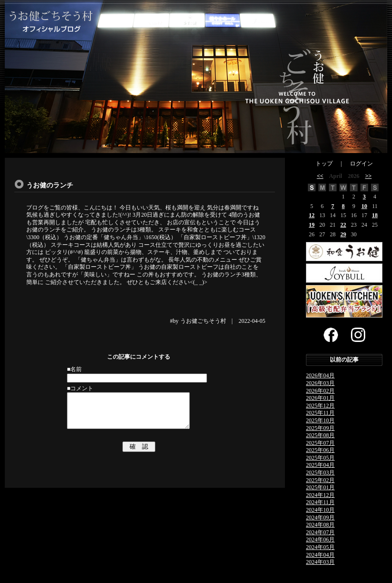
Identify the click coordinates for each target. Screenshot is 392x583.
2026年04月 (320, 375)
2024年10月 (320, 510)
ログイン (361, 164)
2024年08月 (320, 525)
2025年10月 (320, 420)
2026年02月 (320, 391)
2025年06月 (320, 450)
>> (369, 176)
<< (320, 176)
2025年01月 (320, 487)
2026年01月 (320, 398)
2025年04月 (320, 465)
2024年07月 (320, 532)
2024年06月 (320, 539)
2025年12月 (320, 406)
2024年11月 (320, 502)
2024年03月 (320, 562)
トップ (324, 164)
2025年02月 (320, 480)
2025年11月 (320, 413)
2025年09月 (320, 428)
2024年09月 (320, 517)
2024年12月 (320, 495)
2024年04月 (320, 555)
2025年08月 (320, 435)
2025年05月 (320, 458)
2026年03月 (320, 383)
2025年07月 (320, 443)
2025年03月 (320, 473)
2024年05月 (320, 547)
